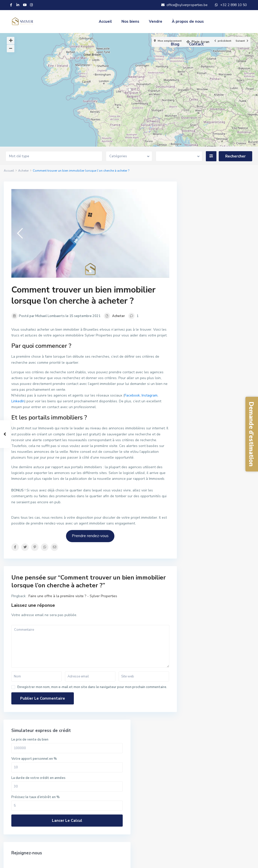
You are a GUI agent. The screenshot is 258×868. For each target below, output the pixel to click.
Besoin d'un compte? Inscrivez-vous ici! (219, 619)
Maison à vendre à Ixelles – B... (231, 479)
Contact (196, 44)
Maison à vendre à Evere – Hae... (231, 498)
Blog (175, 44)
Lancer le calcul (219, 289)
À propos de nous (188, 21)
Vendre (156, 21)
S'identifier (219, 603)
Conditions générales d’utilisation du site (152, 860)
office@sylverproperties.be (36, 753)
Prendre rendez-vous (90, 536)
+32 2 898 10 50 (27, 745)
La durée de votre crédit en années (219, 246)
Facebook (132, 395)
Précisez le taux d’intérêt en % (216, 266)
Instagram (150, 395)
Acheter (23, 171)
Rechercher (160, 762)
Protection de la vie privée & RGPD (219, 860)
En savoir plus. (100, 761)
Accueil (105, 21)
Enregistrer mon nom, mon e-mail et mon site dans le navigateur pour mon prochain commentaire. (92, 687)
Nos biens (130, 21)
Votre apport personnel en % (215, 227)
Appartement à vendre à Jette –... (230, 523)
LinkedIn (18, 401)
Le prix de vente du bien (211, 208)
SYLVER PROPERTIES (31, 760)
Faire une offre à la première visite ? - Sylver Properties (73, 596)
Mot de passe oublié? (208, 627)
